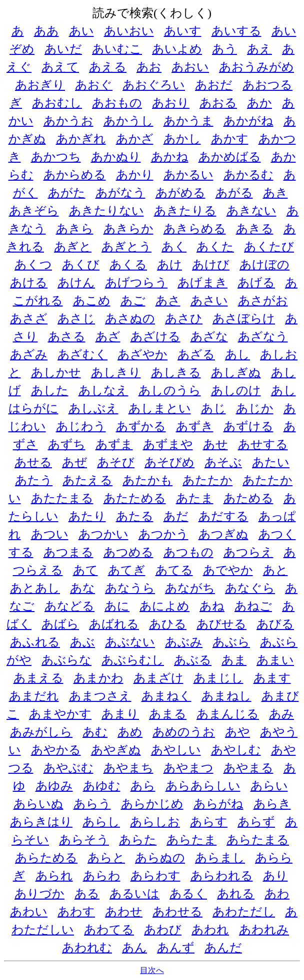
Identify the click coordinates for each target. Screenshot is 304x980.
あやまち (128, 768)
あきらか (128, 229)
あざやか (142, 354)
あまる (168, 714)
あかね (170, 157)
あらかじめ (152, 804)
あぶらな (66, 660)
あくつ (33, 265)
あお (149, 67)
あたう (34, 480)
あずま (114, 444)
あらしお (155, 822)
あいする (236, 31)
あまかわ (98, 678)
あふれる (35, 642)
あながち (190, 588)
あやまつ (188, 768)
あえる (108, 67)
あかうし (128, 121)
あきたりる (185, 211)
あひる (168, 624)
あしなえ (103, 390)
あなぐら (250, 588)
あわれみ (264, 930)
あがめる (180, 193)
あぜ (74, 462)
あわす (76, 912)
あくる (128, 265)
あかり (135, 175)
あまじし (218, 678)
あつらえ (248, 552)
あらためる (46, 858)
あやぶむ (68, 768)
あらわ (102, 876)
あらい (269, 786)
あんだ (223, 948)
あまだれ (34, 696)
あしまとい (160, 408)
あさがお (263, 301)
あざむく (82, 354)
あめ (130, 732)
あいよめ (177, 49)
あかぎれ (81, 139)
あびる (275, 624)
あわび (163, 930)
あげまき (202, 283)
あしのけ (236, 390)
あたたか (207, 480)
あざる (196, 354)
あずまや (168, 444)
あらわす (155, 876)
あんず (176, 948)
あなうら (130, 588)
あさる (67, 336)
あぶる (193, 660)
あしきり (116, 372)
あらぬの (160, 858)
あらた (138, 840)
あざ (108, 336)
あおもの (117, 103)
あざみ (29, 354)
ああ (46, 31)
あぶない (130, 642)
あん (134, 948)
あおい (190, 67)
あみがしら (41, 732)
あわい (29, 912)
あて (85, 570)
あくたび (269, 247)
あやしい (176, 750)
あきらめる (195, 229)
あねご (253, 606)
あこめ (92, 301)
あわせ (124, 912)
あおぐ (94, 85)
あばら (60, 624)
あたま (195, 498)
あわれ (210, 930)
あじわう (81, 426)
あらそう (84, 840)
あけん (76, 283)
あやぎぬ (116, 750)
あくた (215, 247)
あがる (234, 193)
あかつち (56, 157)
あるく (188, 894)
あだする (223, 516)
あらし (101, 822)
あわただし (244, 912)
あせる (33, 462)
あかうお (68, 121)
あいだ (63, 49)
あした (50, 390)
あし (237, 354)
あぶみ (184, 642)
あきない (251, 211)
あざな (209, 336)
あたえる (87, 480)
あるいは (134, 894)
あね (212, 606)
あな (82, 588)
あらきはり (41, 822)
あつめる (128, 552)
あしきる (176, 372)
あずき (195, 426)
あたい (271, 462)
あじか (255, 408)
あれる (236, 894)
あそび (116, 462)
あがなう (120, 193)
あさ (168, 301)
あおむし (57, 103)
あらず (256, 822)
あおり (171, 103)
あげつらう (136, 283)
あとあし (35, 588)
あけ (169, 265)
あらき (272, 804)
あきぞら (34, 211)
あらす (209, 822)
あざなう (263, 336)
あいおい (129, 31)
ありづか (39, 894)
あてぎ (127, 570)
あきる (255, 229)
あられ (54, 876)
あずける (248, 426)
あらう (92, 804)
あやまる (248, 768)
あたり (87, 516)
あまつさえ (100, 696)
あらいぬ (38, 804)
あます (272, 678)
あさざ (29, 319)
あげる (256, 283)
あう (224, 49)
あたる (135, 516)
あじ (213, 408)
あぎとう (126, 247)
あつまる (68, 552)
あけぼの (264, 265)
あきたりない (106, 211)
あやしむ (236, 750)
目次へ (152, 970)
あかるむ (248, 175)
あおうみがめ (256, 67)
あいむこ (117, 49)
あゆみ (54, 786)
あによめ (164, 606)
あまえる (38, 678)
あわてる (109, 930)
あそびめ (169, 462)
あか (259, 103)
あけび (211, 265)
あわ (277, 894)
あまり (120, 714)
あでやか (228, 570)
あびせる (221, 624)
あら (143, 786)
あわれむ (87, 948)
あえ (259, 49)
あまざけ (158, 678)
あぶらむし (133, 660)
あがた (67, 193)
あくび (81, 265)
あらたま (191, 840)
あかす (230, 139)
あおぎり (40, 85)
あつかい (103, 534)
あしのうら (170, 390)
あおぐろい (154, 85)
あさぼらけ (244, 319)
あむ (95, 732)
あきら (75, 229)
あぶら (231, 642)
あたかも (147, 480)
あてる (174, 570)
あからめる (75, 175)
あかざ (135, 139)
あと (275, 570)
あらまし (220, 858)
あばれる (114, 624)
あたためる (135, 498)
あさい (209, 301)
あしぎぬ (236, 372)
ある (87, 894)
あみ (281, 714)
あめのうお (184, 732)
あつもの (188, 552)
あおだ (214, 85)
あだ (176, 516)
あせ (215, 444)
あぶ (82, 642)
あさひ (184, 319)
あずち (67, 444)
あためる (248, 498)
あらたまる (258, 840)
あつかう (163, 534)
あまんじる (228, 714)
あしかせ (56, 372)
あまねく (166, 696)
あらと (106, 858)
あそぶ (223, 462)
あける (29, 283)
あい (81, 31)
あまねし (226, 696)
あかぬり (116, 157)
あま (234, 660)
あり (275, 876)
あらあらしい (203, 786)
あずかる (141, 426)
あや (237, 732)
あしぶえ (93, 408)
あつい (50, 534)
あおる (218, 103)
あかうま (188, 121)
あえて (60, 67)
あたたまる (62, 498)
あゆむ (102, 786)
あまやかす (60, 714)
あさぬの (130, 319)
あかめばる (230, 157)
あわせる (177, 912)
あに (117, 606)
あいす (183, 31)
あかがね (248, 121)
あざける (155, 336)
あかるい (188, 175)
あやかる (56, 750)
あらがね (218, 804)
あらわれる (222, 876)
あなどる (69, 606)
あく (174, 247)
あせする (263, 444)
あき (275, 193)
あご (133, 301)
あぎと (73, 247)
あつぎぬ (223, 534)
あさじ (76, 319)
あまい (275, 660)
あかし (182, 139)
